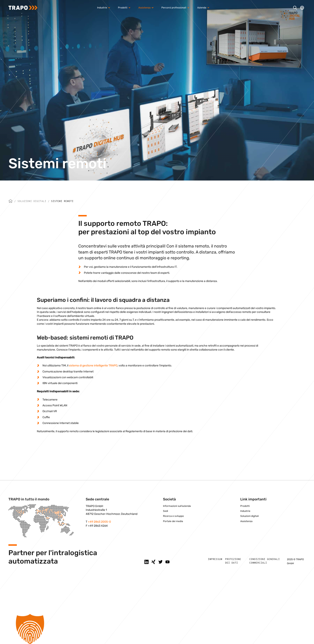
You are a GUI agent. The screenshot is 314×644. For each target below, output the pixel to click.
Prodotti (245, 506)
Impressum (215, 559)
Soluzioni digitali (32, 201)
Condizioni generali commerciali (265, 561)
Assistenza (246, 521)
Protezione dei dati (233, 561)
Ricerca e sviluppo (173, 516)
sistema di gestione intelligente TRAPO (93, 366)
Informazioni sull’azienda (177, 506)
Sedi (166, 511)
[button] (157, 629)
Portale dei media (173, 521)
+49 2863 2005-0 (99, 522)
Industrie (245, 511)
